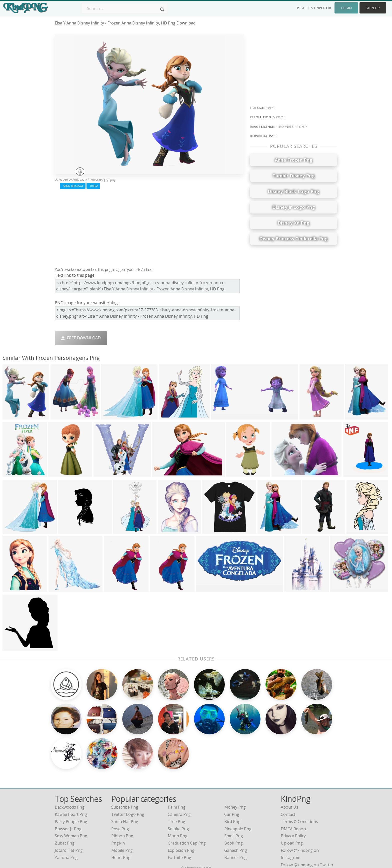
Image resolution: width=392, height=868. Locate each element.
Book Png (233, 796)
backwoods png (70, 760)
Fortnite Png (179, 811)
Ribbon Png (122, 789)
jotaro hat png (69, 804)
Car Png (232, 768)
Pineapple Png (238, 782)
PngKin (118, 796)
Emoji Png (234, 789)
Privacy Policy (293, 789)
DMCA (93, 186)
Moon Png (178, 789)
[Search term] (125, 8)
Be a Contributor (314, 8)
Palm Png (177, 760)
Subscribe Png (125, 760)
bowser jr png (68, 782)
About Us (289, 760)
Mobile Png (122, 804)
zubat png (65, 796)
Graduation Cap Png (187, 796)
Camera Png (179, 768)
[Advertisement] (149, 227)
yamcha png (66, 811)
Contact (288, 768)
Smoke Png (178, 782)
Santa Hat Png (125, 775)
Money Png (235, 760)
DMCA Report (294, 782)
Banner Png (235, 811)
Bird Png (232, 775)
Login (346, 8)
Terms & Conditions (299, 775)
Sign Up (373, 8)
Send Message (73, 186)
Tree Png (176, 775)
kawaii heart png (71, 768)
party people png (71, 775)
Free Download (81, 338)
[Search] (162, 9)
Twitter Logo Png (128, 768)
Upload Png (292, 796)
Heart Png (121, 811)
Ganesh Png (236, 804)
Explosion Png (181, 804)
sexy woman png (71, 789)
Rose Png (120, 782)
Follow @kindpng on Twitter (307, 818)
